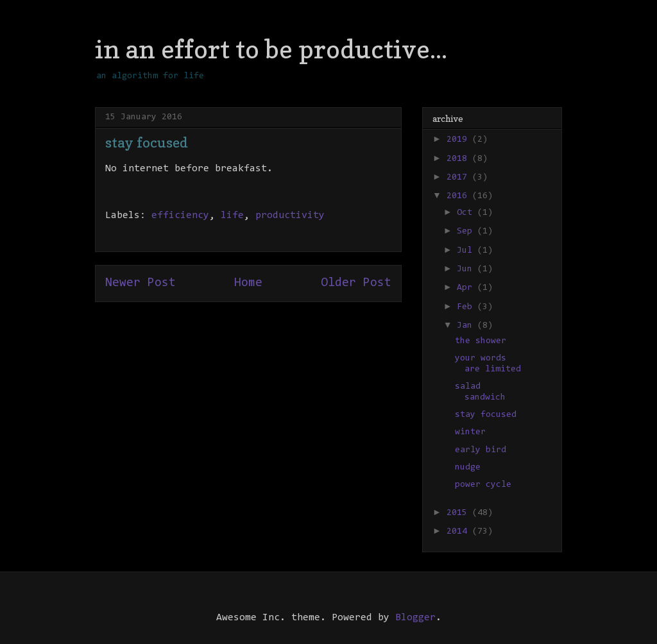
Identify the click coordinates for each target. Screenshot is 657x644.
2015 (459, 513)
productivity (290, 216)
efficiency (180, 216)
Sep (467, 232)
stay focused (486, 415)
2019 (459, 140)
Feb (467, 307)
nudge (468, 468)
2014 (459, 532)
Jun (467, 269)
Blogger (415, 618)
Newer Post (141, 283)
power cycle (483, 485)
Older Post (356, 283)
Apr (467, 288)
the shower (481, 341)
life (232, 216)
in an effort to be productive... (271, 49)
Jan (467, 326)
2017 (459, 178)
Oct (467, 213)
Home (248, 283)
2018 (459, 159)
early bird (481, 450)
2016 (459, 196)
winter (470, 432)
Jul (467, 251)
